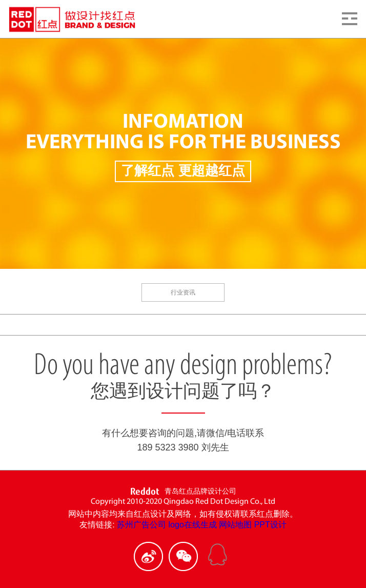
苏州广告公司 (141, 525)
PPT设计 (270, 525)
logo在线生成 (193, 525)
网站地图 (235, 525)
